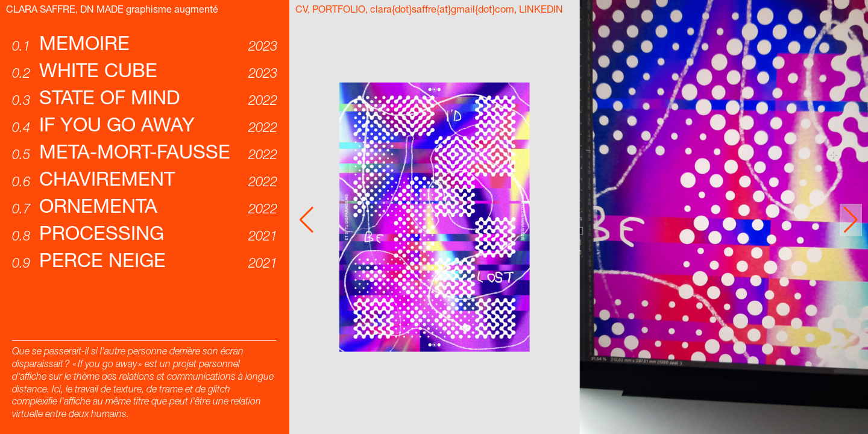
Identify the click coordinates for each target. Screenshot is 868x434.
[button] (851, 220)
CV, (303, 11)
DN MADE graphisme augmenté (149, 11)
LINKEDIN (541, 11)
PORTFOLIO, (340, 11)
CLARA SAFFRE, (43, 11)
